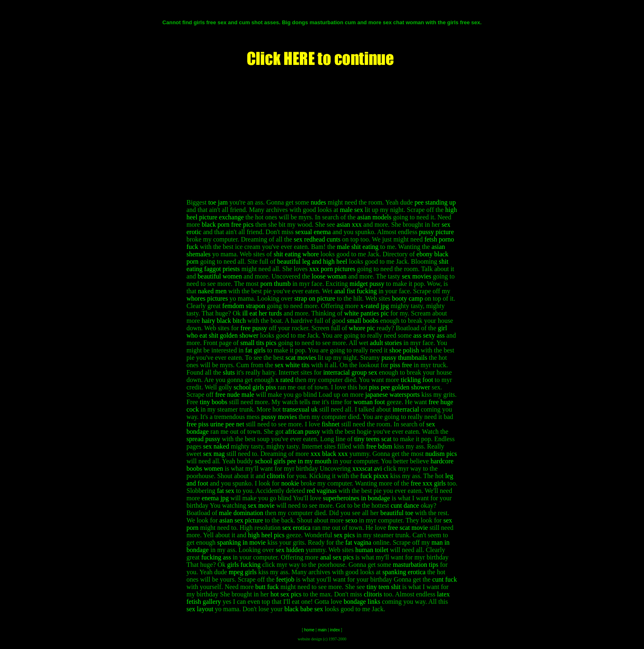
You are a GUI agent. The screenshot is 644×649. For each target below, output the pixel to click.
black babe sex (304, 609)
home (309, 630)
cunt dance (405, 505)
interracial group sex (350, 372)
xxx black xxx (329, 454)
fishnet (331, 424)
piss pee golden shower (399, 387)
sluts (229, 372)
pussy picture (436, 232)
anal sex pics (337, 557)
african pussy (302, 432)
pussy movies (279, 417)
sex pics (344, 535)
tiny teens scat (373, 439)
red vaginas (321, 491)
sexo (351, 520)
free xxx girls (428, 483)
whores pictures (207, 298)
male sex (351, 210)
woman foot (369, 402)
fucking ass (216, 557)
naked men (212, 291)
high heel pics (266, 535)
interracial (406, 409)
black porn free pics (228, 224)
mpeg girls (243, 572)
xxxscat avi (367, 468)
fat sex (225, 491)
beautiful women (220, 276)
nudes (318, 202)
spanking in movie (241, 542)
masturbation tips (416, 565)
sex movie (261, 505)
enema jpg (215, 498)
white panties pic (366, 313)
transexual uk (300, 409)
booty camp (408, 298)
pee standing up (435, 202)
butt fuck (267, 587)
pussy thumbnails (405, 358)
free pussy (254, 328)
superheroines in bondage (356, 498)
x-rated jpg (375, 306)
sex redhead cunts (317, 239)
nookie (290, 483)
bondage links (362, 602)
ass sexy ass (429, 335)
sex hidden (290, 550)
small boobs (363, 321)
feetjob (285, 579)
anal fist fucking (355, 291)
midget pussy (367, 284)
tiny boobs (213, 402)
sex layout (200, 609)
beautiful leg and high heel (312, 261)
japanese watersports (392, 395)
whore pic (362, 328)
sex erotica (296, 528)
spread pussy (203, 439)
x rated (284, 380)
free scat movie (408, 528)
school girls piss (255, 387)
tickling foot (417, 380)
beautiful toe (397, 513)
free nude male (235, 395)
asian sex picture (241, 520)
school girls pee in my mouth (293, 461)
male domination (241, 513)
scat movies (301, 358)
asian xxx (349, 224)
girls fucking (244, 565)
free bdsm (379, 446)
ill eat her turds (262, 313)
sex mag (214, 454)
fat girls (255, 350)
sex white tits (292, 365)
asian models (374, 217)
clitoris (276, 476)
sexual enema (313, 232)
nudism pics (441, 454)
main (322, 630)
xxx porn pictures (332, 269)
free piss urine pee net (215, 424)
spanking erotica (404, 572)
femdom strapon (244, 306)
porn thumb (276, 284)
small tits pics (258, 343)
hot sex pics (286, 594)
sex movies (416, 276)
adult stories (386, 343)
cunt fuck (444, 579)
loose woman (329, 276)
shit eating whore (296, 254)
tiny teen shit (384, 587)
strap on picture (315, 298)
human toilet (372, 550)
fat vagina (359, 542)
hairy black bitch (224, 321)
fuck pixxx (374, 476)
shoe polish (404, 350)
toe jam (218, 202)
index (335, 630)
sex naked (216, 446)
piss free (401, 365)
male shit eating (358, 247)
